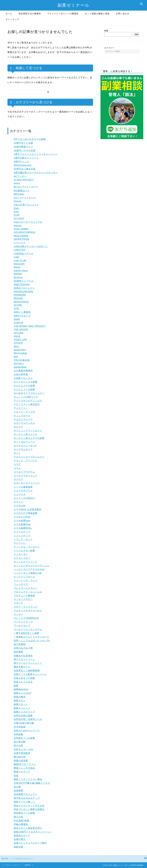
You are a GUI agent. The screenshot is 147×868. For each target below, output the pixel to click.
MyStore (18, 277)
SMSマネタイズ (22, 316)
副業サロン (20, 701)
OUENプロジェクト (24, 288)
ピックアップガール (24, 577)
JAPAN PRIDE (22, 239)
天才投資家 (20, 727)
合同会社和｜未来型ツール (28, 719)
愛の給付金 (20, 757)
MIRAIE (18, 274)
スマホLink (20, 506)
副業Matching (21, 689)
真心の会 (18, 817)
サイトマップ (12, 19)
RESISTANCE (21, 302)
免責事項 (28, 865)
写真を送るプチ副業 (24, 678)
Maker (17, 267)
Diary (17, 208)
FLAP (17, 215)
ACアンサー (20, 176)
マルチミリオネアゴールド (28, 611)
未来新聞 (18, 791)
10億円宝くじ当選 (23, 143)
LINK (16, 257)
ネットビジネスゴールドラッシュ (31, 566)
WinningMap (20, 353)
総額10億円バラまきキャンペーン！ (33, 832)
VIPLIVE (18, 343)
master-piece (21, 271)
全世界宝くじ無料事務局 (27, 671)
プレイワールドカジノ (26, 588)
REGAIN (18, 298)
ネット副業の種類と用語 (97, 14)
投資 (16, 776)
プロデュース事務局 (24, 596)
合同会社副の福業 (23, 716)
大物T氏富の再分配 (24, 723)
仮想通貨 (18, 652)
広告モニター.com (23, 749)
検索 (106, 31)
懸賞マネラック (22, 772)
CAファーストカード (25, 198)
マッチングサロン (23, 599)
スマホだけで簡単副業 (26, 513)
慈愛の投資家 (21, 761)
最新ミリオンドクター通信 (28, 779)
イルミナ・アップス (24, 412)
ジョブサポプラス (23, 491)
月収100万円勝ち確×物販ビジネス (32, 783)
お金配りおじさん (23, 378)
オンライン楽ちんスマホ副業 (29, 438)
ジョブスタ (20, 494)
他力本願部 (20, 644)
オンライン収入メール (26, 434)
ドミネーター (21, 554)
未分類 (17, 787)
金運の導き (20, 839)
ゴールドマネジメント (26, 476)
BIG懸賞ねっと (22, 191)
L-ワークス (20, 243)
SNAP (17, 319)
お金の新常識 (21, 374)
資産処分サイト (22, 836)
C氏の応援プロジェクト (26, 205)
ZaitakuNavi (20, 367)
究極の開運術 (21, 824)
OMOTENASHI (22, 284)
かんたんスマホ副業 (24, 386)
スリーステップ (22, 532)
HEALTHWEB (21, 236)
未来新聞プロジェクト (26, 794)
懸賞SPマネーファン (25, 764)
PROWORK (20, 295)
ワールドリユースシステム (28, 629)
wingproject (20, 350)
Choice (18, 201)
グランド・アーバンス (26, 461)
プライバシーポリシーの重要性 (63, 14)
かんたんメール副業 (24, 389)
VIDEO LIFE (20, 340)
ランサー (18, 614)
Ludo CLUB (20, 260)
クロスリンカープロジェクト (29, 457)
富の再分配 (20, 742)
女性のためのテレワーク (27, 731)
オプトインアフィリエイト (28, 431)
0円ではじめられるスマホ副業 (30, 139)
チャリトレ (20, 543)
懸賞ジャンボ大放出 (24, 768)
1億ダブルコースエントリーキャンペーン (36, 154)
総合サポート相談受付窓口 (28, 828)
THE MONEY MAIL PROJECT (30, 326)
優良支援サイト (22, 667)
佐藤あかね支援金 (23, 656)
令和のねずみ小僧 (23, 648)
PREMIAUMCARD (24, 292)
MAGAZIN (19, 264)
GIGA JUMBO (21, 229)
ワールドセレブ (22, 626)
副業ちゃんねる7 (23, 693)
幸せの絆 (18, 746)
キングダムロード (23, 449)
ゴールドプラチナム (24, 472)
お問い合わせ (123, 14)
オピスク (18, 427)
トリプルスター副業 (24, 551)
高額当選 (18, 847)
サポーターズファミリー (27, 483)
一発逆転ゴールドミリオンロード (31, 637)
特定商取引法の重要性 (30, 14)
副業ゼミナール (74, 5)
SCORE (18, 305)
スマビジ (18, 502)
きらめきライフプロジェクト (29, 393)
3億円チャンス (22, 162)
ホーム (9, 14)
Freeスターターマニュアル (28, 222)
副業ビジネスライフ (24, 712)
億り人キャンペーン (24, 659)
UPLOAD (19, 333)
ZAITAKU (19, 364)
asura (17, 183)
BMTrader (19, 194)
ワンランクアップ (23, 622)
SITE (16, 308)
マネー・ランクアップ (26, 607)
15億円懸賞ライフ (23, 147)
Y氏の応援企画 (22, 360)
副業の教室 (20, 697)
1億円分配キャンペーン (26, 158)
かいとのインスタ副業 (26, 382)
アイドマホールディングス (28, 401)
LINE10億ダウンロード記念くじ (31, 246)
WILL (17, 346)
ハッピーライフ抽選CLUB (28, 573)
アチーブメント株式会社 (27, 404)
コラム (17, 468)
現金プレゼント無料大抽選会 (29, 809)
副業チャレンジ (22, 708)
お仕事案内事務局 (23, 371)
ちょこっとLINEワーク (26, 397)
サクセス (18, 479)
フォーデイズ (21, 584)
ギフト (17, 453)
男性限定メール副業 (24, 813)
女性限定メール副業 (24, 738)
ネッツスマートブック (26, 562)
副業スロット (21, 704)
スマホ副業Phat (22, 524)
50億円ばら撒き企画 (25, 169)
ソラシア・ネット (23, 539)
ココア (17, 464)
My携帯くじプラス (24, 281)
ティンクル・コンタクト (27, 547)
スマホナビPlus (22, 517)
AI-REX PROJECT (24, 180)
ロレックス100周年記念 (26, 618)
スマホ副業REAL (23, 528)
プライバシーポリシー (13, 865)
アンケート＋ (21, 408)
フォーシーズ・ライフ (26, 581)
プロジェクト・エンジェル (28, 592)
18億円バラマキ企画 (25, 150)
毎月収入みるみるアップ (27, 798)
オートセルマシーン (24, 442)
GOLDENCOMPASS (25, 232)
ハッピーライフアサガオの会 (29, 569)
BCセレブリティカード (26, 187)
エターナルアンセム (24, 423)
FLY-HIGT (19, 218)
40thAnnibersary (23, 165)
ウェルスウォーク (23, 419)
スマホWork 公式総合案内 (28, 509)
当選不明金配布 (22, 753)
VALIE (17, 336)
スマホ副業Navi (22, 521)
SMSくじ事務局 (22, 312)
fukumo (18, 226)
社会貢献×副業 (22, 821)
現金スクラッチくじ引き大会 (29, 806)
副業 (16, 686)
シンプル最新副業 (23, 487)
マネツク (18, 603)
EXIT (16, 212)
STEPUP (18, 323)
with (16, 356)
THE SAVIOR (21, 329)
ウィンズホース (22, 416)
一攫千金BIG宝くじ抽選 (26, 633)
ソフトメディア (22, 536)
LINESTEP (20, 250)
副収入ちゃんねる (23, 682)
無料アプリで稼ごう (24, 802)
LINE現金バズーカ (24, 254)
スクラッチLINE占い (25, 498)
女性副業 (18, 734)
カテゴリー (109, 48)
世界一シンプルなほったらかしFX (32, 641)
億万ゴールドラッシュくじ (28, 663)
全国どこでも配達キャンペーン (30, 674)
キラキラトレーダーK (25, 446)
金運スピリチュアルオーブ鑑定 (30, 843)
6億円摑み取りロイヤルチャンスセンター (36, 173)
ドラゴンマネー (22, 558)
